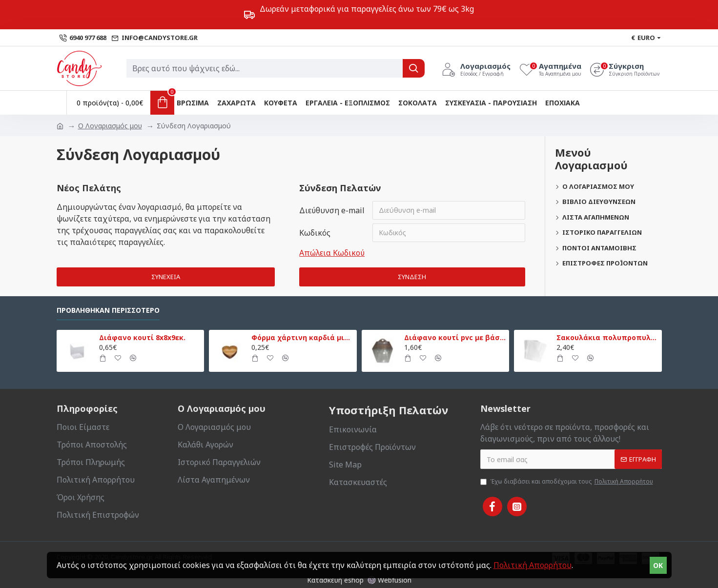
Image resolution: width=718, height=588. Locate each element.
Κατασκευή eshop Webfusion (359, 580)
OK (658, 565)
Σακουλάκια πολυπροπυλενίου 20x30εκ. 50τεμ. (607, 338)
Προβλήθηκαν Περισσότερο (108, 310)
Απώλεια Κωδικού (332, 253)
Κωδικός (315, 233)
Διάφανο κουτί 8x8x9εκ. (142, 338)
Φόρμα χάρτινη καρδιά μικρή (302, 338)
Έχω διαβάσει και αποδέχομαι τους (567, 482)
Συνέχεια (166, 277)
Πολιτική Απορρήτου (533, 565)
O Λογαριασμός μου (110, 126)
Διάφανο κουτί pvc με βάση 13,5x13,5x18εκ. (455, 338)
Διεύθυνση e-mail (332, 210)
